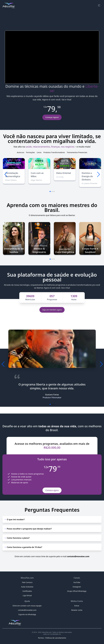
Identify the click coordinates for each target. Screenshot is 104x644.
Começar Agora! (52, 117)
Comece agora (52, 490)
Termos (41, 638)
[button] (98, 174)
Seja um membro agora (52, 310)
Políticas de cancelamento (56, 638)
